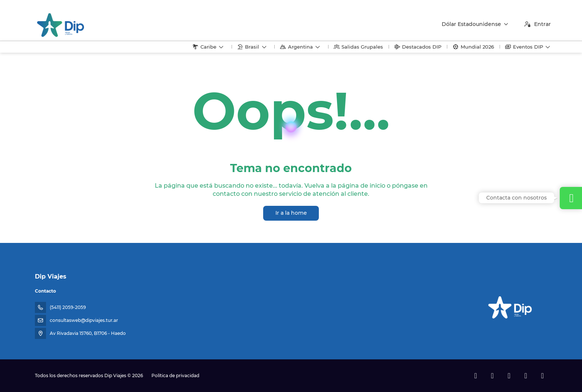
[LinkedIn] (542, 376)
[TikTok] (526, 376)
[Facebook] (476, 376)
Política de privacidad (175, 375)
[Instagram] (509, 376)
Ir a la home (291, 213)
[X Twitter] (492, 376)
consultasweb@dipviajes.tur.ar (84, 320)
